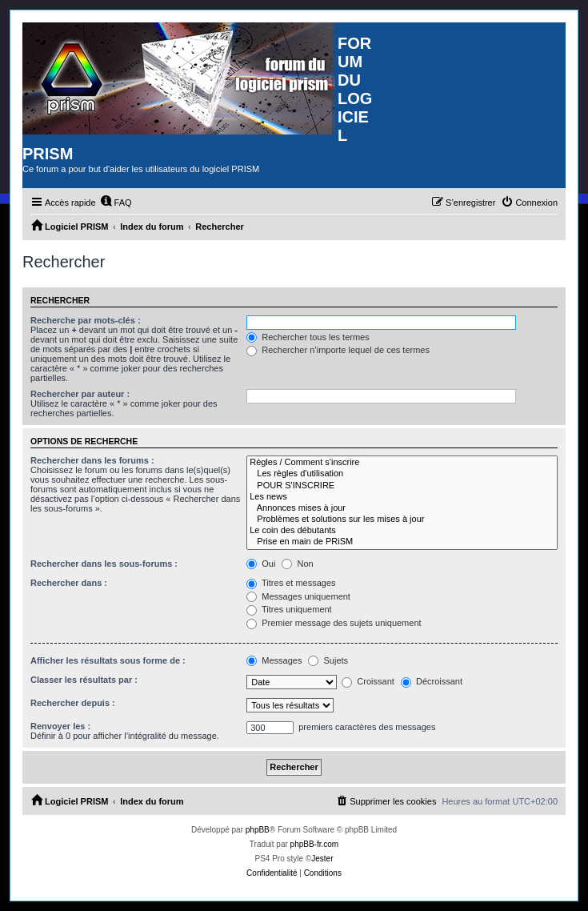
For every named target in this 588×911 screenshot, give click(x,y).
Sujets (328, 660)
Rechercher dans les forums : (92, 460)
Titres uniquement (289, 609)
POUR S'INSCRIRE (402, 486)
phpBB (258, 830)
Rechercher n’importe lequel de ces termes (338, 350)
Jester (322, 859)
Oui (261, 564)
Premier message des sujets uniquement (334, 623)
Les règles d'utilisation (402, 474)
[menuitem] (116, 203)
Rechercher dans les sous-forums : (104, 564)
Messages (274, 660)
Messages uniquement (298, 596)
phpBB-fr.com (315, 844)
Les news (402, 497)
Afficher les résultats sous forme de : (108, 660)
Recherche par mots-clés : (86, 320)
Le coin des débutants (402, 531)
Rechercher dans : (69, 583)
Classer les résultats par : (84, 680)
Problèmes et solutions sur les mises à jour (402, 520)
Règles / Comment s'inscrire (402, 463)
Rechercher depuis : (73, 703)
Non (297, 564)
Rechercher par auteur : (80, 394)
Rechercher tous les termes (308, 337)
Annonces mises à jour (402, 508)
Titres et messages (291, 583)
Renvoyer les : (60, 726)
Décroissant (432, 681)
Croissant (368, 681)
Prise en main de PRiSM (402, 542)
